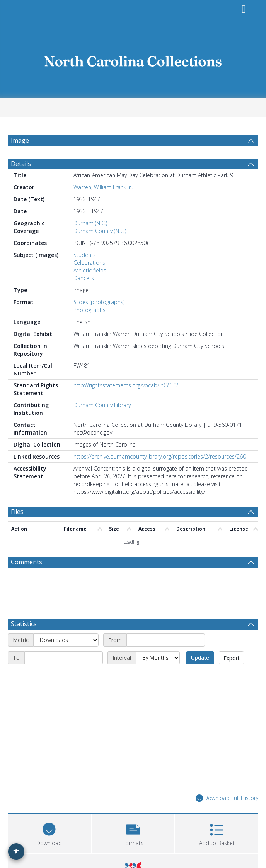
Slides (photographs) (99, 302)
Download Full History (227, 798)
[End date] (64, 658)
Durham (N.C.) (90, 223)
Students (85, 255)
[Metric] (66, 640)
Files (17, 512)
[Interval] (158, 658)
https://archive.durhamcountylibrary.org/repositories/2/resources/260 (160, 456)
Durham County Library (102, 405)
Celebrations (89, 263)
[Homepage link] (133, 59)
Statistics (24, 624)
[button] (133, 833)
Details (21, 164)
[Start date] (166, 640)
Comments (26, 562)
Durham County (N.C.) (100, 231)
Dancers (84, 278)
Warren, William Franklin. (103, 187)
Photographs (90, 310)
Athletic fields (90, 270)
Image (20, 140)
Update (200, 658)
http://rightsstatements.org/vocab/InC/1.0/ (126, 385)
